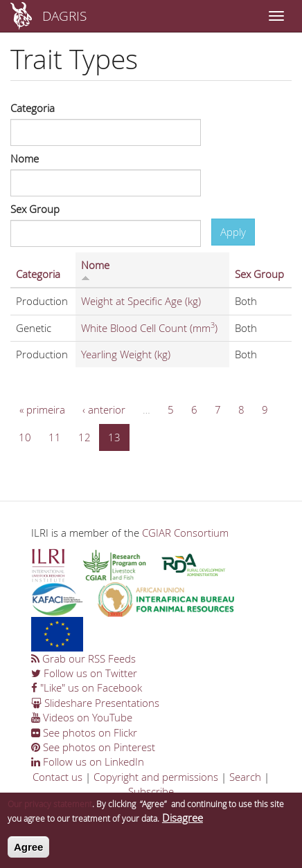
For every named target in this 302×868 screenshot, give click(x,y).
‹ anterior (104, 409)
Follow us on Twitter (84, 673)
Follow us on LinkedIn (88, 761)
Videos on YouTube (82, 717)
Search (245, 777)
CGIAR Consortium (185, 533)
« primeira (42, 409)
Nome (25, 158)
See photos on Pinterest (93, 747)
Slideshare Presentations (95, 703)
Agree (29, 850)
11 (55, 437)
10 (25, 437)
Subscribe (151, 791)
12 (85, 437)
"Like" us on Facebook (87, 687)
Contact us (57, 777)
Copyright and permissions (156, 777)
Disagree (183, 821)
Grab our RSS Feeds (83, 658)
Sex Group (35, 209)
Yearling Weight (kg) (126, 354)
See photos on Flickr (84, 732)
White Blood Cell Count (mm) (149, 328)
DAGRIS (64, 16)
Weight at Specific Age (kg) (141, 301)
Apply (233, 232)
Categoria (33, 108)
